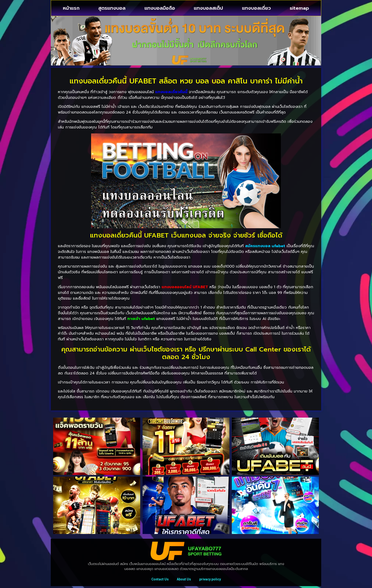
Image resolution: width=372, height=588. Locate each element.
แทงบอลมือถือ (160, 8)
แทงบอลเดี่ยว (256, 8)
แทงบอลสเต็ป (208, 8)
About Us (184, 580)
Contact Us (159, 580)
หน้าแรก (71, 8)
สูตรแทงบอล (112, 8)
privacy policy (211, 580)
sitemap (299, 8)
